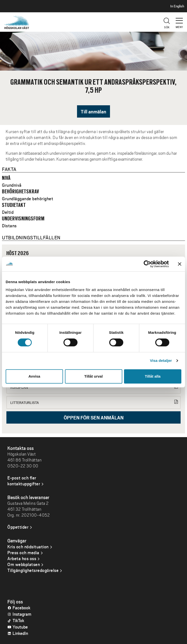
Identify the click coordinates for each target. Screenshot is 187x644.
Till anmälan (93, 111)
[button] (180, 18)
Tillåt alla (153, 376)
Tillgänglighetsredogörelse (33, 570)
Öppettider (18, 527)
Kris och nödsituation (28, 547)
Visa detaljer (161, 360)
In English (177, 6)
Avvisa (34, 376)
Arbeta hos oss (22, 558)
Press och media (23, 552)
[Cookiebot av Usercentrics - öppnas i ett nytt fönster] (147, 264)
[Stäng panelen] (180, 264)
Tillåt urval (94, 376)
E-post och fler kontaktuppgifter (24, 481)
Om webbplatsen (24, 564)
